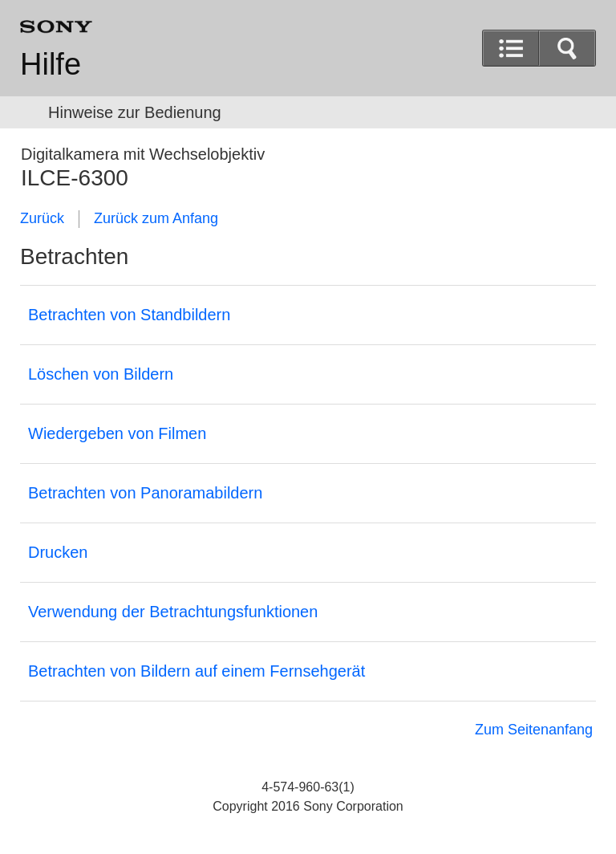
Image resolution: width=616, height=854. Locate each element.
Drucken (58, 552)
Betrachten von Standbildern (129, 315)
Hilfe (51, 64)
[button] (567, 48)
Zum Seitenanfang (534, 730)
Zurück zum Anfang (156, 218)
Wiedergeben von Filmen (117, 433)
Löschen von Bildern (101, 374)
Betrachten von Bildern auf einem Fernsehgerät (197, 671)
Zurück (42, 218)
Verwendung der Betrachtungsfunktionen (173, 612)
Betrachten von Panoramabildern (145, 493)
